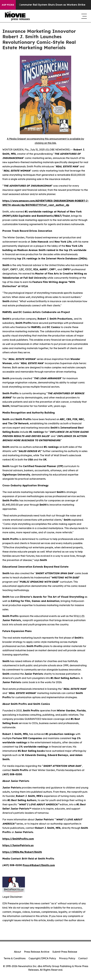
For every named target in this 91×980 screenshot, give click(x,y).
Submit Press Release (65, 952)
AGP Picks (8, 5)
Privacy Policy (67, 958)
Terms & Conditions (15, 958)
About (17, 952)
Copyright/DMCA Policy (42, 958)
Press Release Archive (37, 952)
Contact (83, 958)
